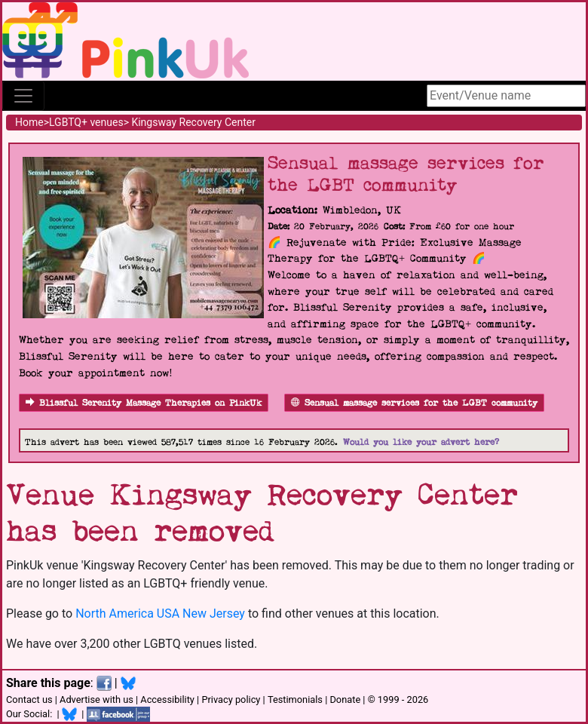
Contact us (29, 699)
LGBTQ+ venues (86, 122)
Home (29, 122)
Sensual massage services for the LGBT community (414, 403)
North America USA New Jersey (160, 614)
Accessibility (167, 699)
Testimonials (295, 699)
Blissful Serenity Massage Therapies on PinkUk (144, 403)
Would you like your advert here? (421, 442)
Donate (345, 699)
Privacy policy (231, 699)
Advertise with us (96, 699)
